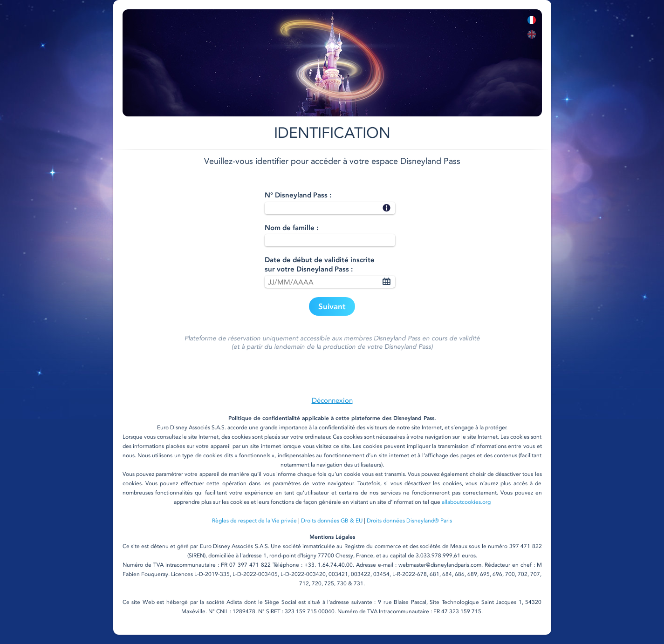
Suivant (332, 306)
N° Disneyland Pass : (298, 195)
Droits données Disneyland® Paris (409, 521)
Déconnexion (332, 400)
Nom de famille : (291, 228)
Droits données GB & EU (332, 521)
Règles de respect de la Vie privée (254, 521)
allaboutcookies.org (466, 502)
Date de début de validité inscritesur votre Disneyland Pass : (320, 264)
